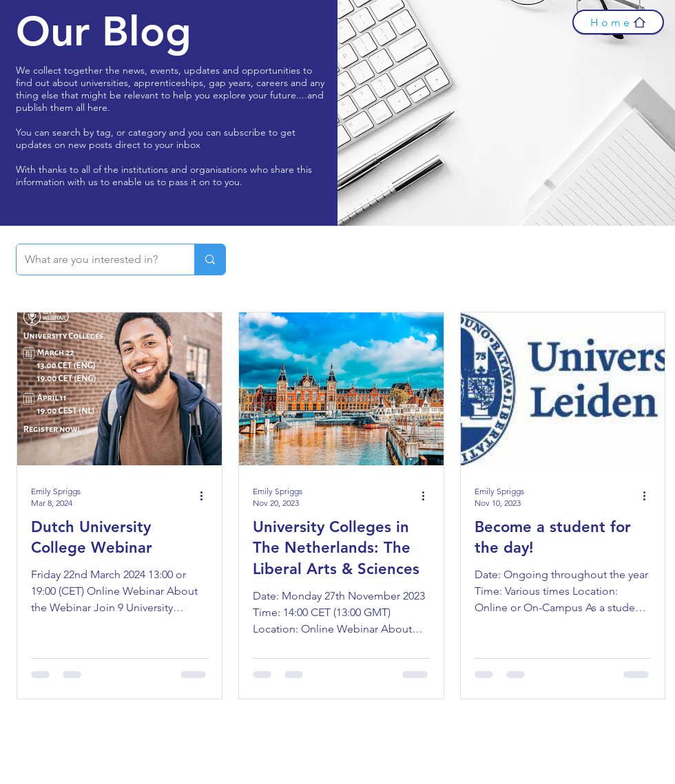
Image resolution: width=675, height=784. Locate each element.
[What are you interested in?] (95, 259)
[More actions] (206, 496)
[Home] (618, 22)
